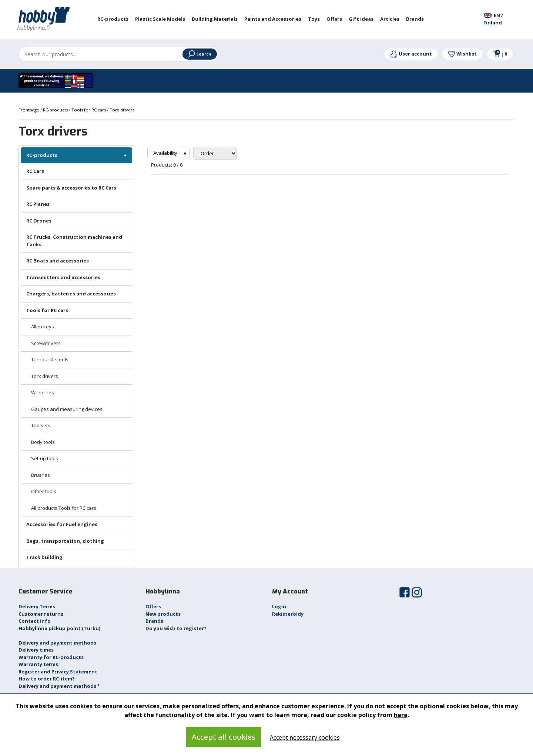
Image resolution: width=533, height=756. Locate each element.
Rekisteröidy (288, 614)
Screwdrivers (46, 343)
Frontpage (29, 110)
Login (279, 606)
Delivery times (36, 650)
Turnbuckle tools (50, 359)
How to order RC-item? (47, 679)
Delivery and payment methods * (59, 686)
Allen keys (43, 327)
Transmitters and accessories (63, 277)
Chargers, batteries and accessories (71, 294)
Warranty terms (38, 664)
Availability (166, 153)
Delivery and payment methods (57, 643)
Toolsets (41, 425)
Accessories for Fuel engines (62, 524)
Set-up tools (45, 458)
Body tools (43, 442)
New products (163, 614)
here (401, 715)
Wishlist (462, 54)
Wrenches (43, 392)
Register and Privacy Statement (58, 672)
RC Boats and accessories (58, 261)
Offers (153, 606)
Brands (154, 621)
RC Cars (35, 171)
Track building (44, 557)
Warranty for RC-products (51, 657)
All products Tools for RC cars (64, 508)
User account (411, 54)
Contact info (35, 621)
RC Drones (39, 221)
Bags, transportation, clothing (65, 541)
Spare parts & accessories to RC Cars (71, 188)
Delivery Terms (37, 606)
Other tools (44, 491)
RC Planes (38, 204)
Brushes (41, 475)
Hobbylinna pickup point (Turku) (59, 628)
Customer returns (41, 614)
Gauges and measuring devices (67, 409)
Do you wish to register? (176, 628)
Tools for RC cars (47, 310)
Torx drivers (45, 376)
